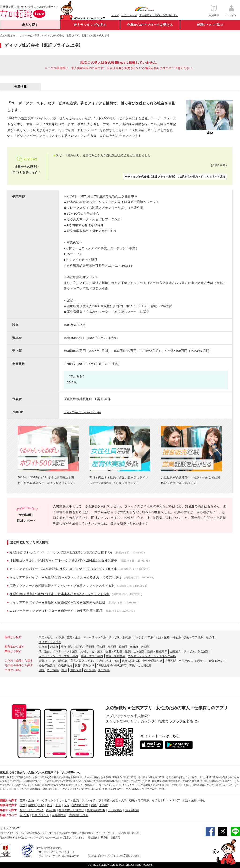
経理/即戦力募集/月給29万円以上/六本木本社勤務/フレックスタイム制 (60, 594)
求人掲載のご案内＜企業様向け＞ (159, 15)
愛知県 (101, 647)
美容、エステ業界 (92, 656)
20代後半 (53, 670)
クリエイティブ (91, 800)
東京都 (43, 647)
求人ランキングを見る (90, 25)
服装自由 (201, 661)
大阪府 (54, 647)
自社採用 (115, 837)
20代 (42, 670)
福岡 (94, 805)
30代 (64, 670)
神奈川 (32, 805)
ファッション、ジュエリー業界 (58, 656)
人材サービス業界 (92, 651)
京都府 (134, 647)
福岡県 (112, 647)
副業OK (51, 810)
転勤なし (44, 661)
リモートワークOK (32, 810)
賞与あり (89, 666)
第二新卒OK (60, 661)
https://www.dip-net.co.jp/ (82, 412)
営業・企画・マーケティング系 (86, 637)
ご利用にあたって (9, 833)
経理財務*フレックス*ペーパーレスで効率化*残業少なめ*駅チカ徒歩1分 (61, 552)
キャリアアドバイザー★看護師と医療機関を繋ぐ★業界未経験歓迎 (57, 602)
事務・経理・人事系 (51, 637)
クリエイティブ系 (50, 642)
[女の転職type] (7, 837)
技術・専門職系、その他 (199, 637)
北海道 (145, 647)
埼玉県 (79, 647)
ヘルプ (115, 15)
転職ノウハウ (8, 815)
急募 (78, 666)
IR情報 (104, 837)
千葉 (58, 805)
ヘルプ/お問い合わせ (128, 833)
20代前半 (90, 670)
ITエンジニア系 (143, 637)
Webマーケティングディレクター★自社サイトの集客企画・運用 (56, 611)
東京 (22, 805)
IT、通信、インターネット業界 (58, 651)
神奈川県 (66, 647)
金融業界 (175, 651)
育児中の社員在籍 (140, 666)
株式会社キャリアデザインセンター (36, 837)
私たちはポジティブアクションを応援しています (114, 855)
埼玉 (50, 805)
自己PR (24, 815)
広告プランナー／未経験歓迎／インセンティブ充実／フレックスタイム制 (62, 586)
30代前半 (76, 670)
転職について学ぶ (210, 25)
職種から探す (8, 800)
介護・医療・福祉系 (168, 637)
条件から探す (8, 810)
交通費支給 (65, 666)
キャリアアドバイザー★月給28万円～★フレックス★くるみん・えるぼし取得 (66, 577)
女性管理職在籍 (152, 661)
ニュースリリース (105, 833)
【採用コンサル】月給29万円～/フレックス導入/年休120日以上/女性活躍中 (64, 561)
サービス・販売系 (120, 637)
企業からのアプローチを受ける (150, 25)
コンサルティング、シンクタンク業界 (152, 656)
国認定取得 (132, 810)
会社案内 (93, 837)
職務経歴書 (59, 815)
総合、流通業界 (116, 656)
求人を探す (30, 25)
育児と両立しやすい (83, 661)
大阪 (67, 805)
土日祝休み (186, 661)
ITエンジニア (171, 800)
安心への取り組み (30, 833)
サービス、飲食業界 (196, 651)
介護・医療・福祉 (194, 800)
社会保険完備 (47, 666)
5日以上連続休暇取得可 (112, 666)
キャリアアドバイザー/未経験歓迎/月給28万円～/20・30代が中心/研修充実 (63, 569)
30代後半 (104, 670)
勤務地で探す (8, 805)
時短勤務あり (217, 661)
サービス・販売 (69, 800)
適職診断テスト (79, 815)
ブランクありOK (109, 661)
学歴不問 (170, 661)
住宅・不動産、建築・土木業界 (125, 651)
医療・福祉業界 (157, 651)
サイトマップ (129, 15)
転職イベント (41, 815)
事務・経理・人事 (115, 800)
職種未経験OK (131, 661)
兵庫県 (123, 647)
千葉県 (90, 647)
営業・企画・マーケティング (38, 800)
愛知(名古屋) (80, 805)
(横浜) (40, 805)
